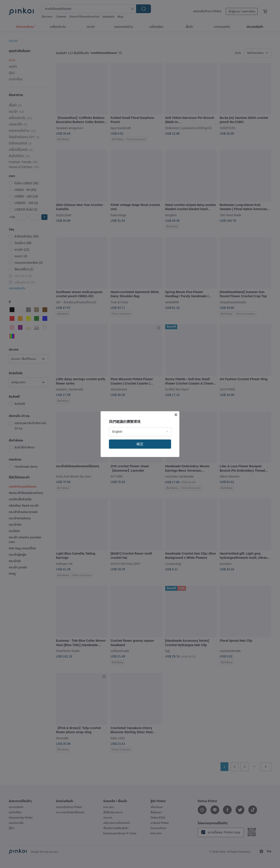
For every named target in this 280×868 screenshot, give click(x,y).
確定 (140, 444)
